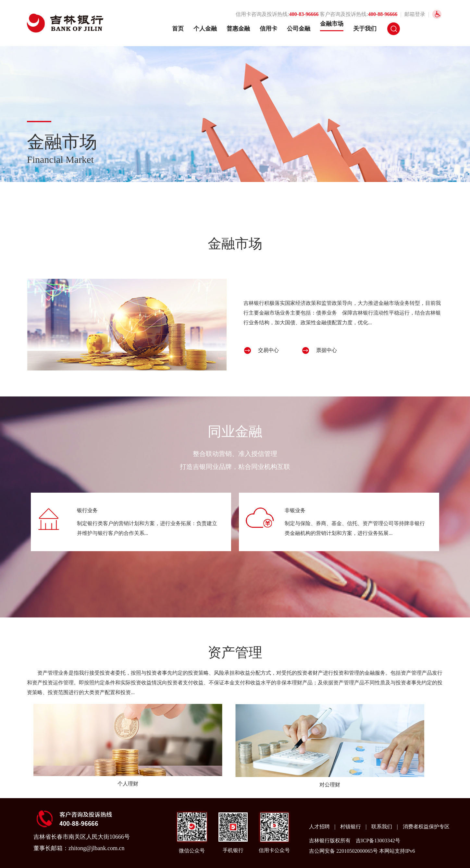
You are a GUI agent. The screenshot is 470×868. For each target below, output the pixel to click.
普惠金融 (238, 29)
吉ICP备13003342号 (378, 841)
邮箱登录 (415, 14)
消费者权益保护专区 (426, 827)
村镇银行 (351, 827)
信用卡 (268, 29)
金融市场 (332, 24)
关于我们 (365, 29)
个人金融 (205, 29)
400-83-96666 (304, 14)
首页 (178, 29)
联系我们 (382, 827)
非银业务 (295, 510)
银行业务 (87, 510)
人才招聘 (320, 827)
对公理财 (330, 785)
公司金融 (299, 29)
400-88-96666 (383, 14)
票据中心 (327, 350)
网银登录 (427, 29)
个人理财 (128, 784)
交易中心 (268, 350)
